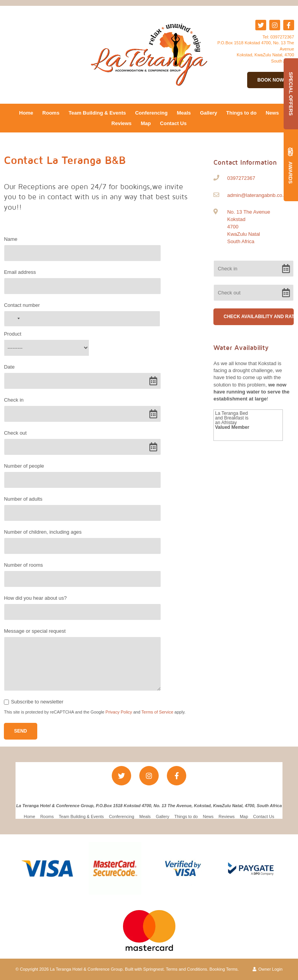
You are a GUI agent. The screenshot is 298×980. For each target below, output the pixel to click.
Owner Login (268, 969)
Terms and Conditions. (187, 969)
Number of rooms (23, 565)
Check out (15, 433)
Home (26, 113)
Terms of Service (158, 712)
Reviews (121, 123)
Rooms (51, 113)
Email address (20, 272)
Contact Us (173, 123)
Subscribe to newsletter (37, 702)
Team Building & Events (97, 113)
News (272, 113)
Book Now (271, 80)
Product (13, 334)
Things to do (241, 113)
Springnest (153, 969)
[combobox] (13, 319)
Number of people (24, 466)
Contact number (22, 305)
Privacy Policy (119, 712)
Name (11, 239)
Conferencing (151, 113)
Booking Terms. (224, 969)
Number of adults (23, 499)
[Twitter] (261, 25)
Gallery (208, 113)
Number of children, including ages (43, 532)
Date (9, 367)
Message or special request (35, 631)
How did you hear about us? (35, 598)
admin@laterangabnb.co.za (258, 195)
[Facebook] (289, 25)
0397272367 (282, 37)
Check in (14, 400)
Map (146, 123)
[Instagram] (275, 25)
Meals (184, 113)
